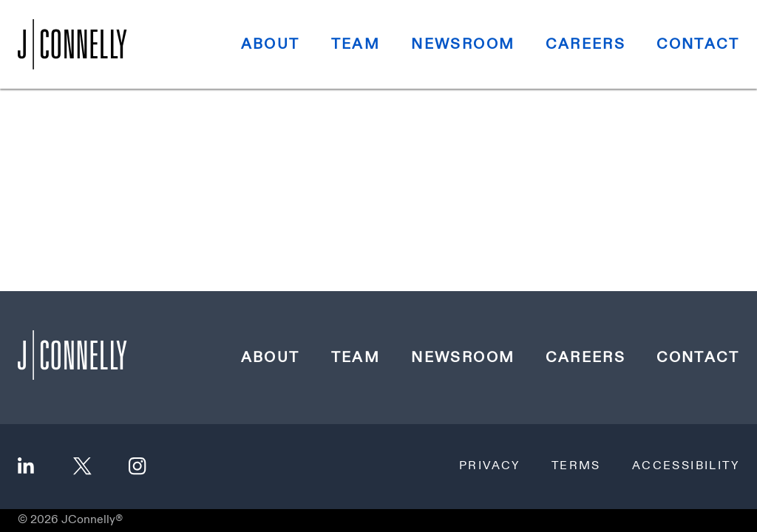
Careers (585, 44)
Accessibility (686, 466)
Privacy (490, 466)
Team (356, 44)
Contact (698, 44)
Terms (576, 466)
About (271, 44)
